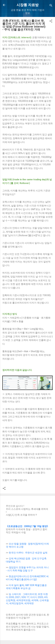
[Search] (51, 6)
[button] (51, 22)
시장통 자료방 (28, 5)
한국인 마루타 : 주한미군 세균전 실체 (28, 553)
